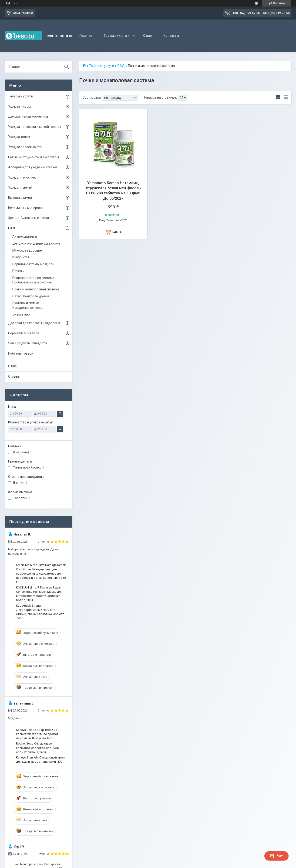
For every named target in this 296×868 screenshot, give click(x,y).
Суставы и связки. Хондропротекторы (27, 305)
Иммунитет (21, 257)
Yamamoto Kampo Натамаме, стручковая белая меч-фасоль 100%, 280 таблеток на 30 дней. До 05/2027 (113, 191)
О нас (147, 36)
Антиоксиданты (25, 236)
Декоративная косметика (28, 116)
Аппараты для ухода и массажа (33, 167)
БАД (121, 66)
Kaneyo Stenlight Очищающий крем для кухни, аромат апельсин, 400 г (40, 760)
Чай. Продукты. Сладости (27, 343)
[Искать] (67, 67)
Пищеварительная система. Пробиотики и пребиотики (34, 280)
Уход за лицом (19, 106)
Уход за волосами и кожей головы (34, 127)
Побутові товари (21, 353)
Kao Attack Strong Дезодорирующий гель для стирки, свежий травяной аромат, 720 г (40, 612)
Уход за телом (19, 137)
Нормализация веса (24, 333)
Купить (117, 232)
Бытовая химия (20, 198)
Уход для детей (20, 187)
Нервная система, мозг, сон (33, 264)
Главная (86, 36)
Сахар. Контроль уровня (31, 296)
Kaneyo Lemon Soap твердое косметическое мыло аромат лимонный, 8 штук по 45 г (37, 734)
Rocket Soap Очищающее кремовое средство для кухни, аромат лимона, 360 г (38, 748)
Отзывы (14, 376)
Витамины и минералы (26, 208)
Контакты (171, 36)
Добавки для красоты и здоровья (34, 323)
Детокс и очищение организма (36, 243)
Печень (18, 271)
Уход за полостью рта (25, 147)
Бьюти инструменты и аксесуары (34, 157)
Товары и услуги (117, 36)
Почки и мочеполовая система (36, 289)
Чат (276, 856)
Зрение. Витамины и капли (29, 218)
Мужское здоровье (27, 250)
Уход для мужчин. (22, 177)
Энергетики (21, 314)
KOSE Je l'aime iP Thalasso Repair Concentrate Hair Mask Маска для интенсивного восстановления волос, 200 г (39, 594)
